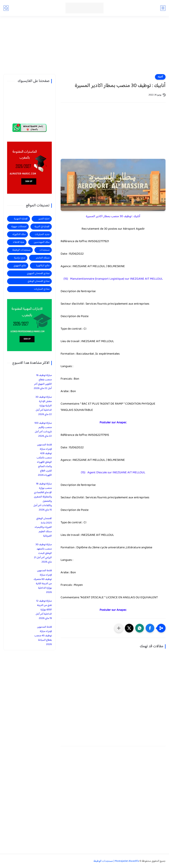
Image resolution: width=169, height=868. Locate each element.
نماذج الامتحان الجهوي (38, 273)
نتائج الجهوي (20, 266)
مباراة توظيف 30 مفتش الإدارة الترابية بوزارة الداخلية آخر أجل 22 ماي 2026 (44, 406)
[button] (150, 628)
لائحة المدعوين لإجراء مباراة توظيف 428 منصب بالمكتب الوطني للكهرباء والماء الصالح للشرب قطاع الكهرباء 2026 (44, 460)
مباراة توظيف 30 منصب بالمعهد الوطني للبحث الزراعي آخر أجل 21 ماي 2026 (43, 553)
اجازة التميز (44, 219)
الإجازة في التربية (42, 227)
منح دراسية (20, 258)
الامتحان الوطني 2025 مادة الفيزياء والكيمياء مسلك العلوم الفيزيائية (43, 527)
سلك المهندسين (42, 242)
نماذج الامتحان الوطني (39, 281)
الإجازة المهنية (21, 219)
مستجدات (45, 250)
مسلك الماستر (43, 258)
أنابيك (160, 77)
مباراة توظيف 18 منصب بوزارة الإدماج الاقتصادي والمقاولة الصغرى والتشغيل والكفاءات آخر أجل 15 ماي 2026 (43, 497)
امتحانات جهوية (19, 227)
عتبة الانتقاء (19, 242)
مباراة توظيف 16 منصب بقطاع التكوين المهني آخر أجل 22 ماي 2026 (43, 382)
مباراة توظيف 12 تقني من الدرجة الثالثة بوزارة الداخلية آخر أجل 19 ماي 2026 (44, 610)
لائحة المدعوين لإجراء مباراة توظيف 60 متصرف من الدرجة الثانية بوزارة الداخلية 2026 (43, 581)
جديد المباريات (42, 234)
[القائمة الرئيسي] (163, 8)
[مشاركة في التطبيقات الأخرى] (119, 628)
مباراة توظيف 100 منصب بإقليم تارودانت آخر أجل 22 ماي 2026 (43, 430)
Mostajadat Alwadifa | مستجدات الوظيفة (116, 861)
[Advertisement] (84, 47)
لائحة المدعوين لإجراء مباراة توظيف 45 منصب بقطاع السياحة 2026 (43, 636)
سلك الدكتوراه (19, 234)
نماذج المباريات (42, 289)
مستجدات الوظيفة (21, 250)
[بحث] (6, 8)
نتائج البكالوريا (43, 266)
